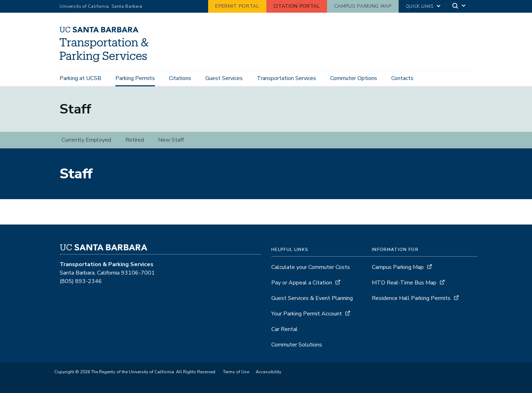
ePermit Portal (237, 6)
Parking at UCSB (80, 78)
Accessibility (268, 372)
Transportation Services (286, 78)
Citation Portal (297, 6)
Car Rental (285, 329)
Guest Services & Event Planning (312, 298)
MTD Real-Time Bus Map (404, 283)
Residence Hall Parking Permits (411, 298)
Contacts (402, 78)
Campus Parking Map (363, 6)
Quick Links (420, 6)
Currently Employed (86, 140)
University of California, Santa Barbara (101, 6)
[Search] (459, 7)
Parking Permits (135, 78)
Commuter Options (354, 78)
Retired (135, 140)
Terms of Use (236, 372)
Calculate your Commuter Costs (311, 267)
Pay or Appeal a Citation (302, 283)
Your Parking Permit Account (307, 314)
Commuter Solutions (297, 345)
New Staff (171, 140)
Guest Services (224, 78)
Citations (180, 78)
